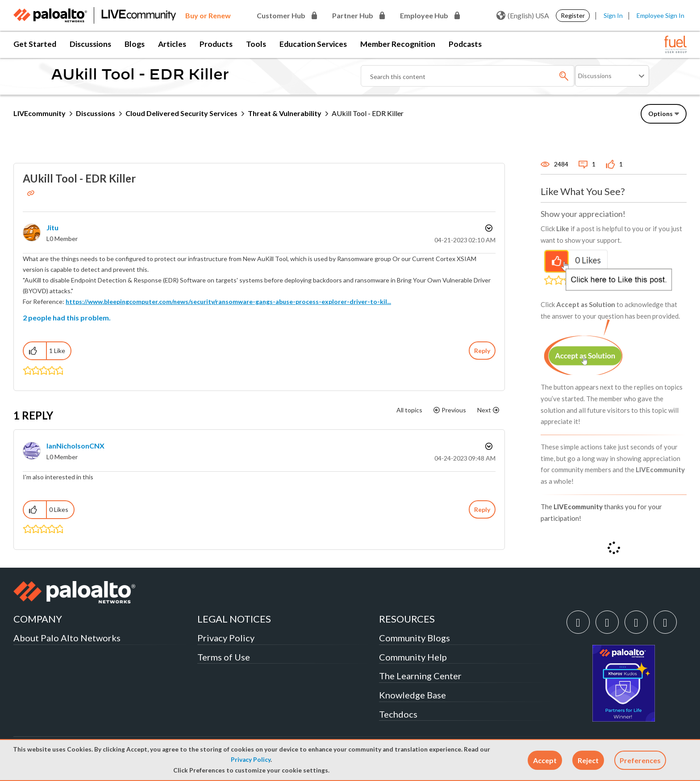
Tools (256, 44)
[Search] (468, 76)
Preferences (640, 760)
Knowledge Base (412, 695)
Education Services (313, 44)
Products (216, 44)
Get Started (35, 44)
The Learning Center (420, 676)
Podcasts (465, 44)
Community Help (413, 657)
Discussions (90, 44)
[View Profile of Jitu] (52, 227)
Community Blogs (415, 638)
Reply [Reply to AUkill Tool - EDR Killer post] (482, 351)
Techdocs (398, 714)
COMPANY (38, 619)
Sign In (613, 15)
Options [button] (488, 228)
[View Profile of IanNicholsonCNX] (75, 446)
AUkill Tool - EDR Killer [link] (368, 113)
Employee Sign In (660, 15)
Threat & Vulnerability (285, 113)
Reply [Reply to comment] (482, 509)
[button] (545, 760)
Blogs (135, 44)
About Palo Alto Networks (67, 638)
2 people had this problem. (67, 318)
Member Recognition (398, 44)
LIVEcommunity (40, 113)
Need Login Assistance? (646, 136)
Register (573, 15)
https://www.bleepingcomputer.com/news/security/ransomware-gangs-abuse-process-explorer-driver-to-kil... (228, 301)
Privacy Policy (251, 760)
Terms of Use (224, 657)
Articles (172, 44)
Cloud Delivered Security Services (181, 113)
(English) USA (523, 16)
